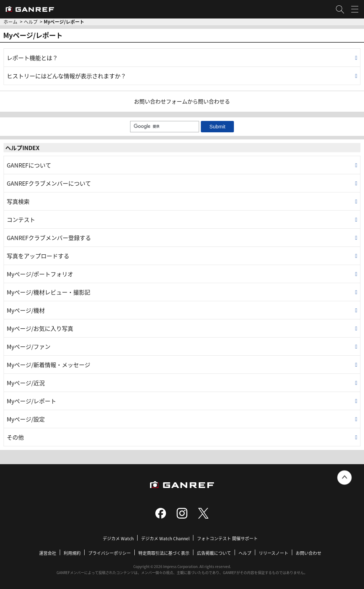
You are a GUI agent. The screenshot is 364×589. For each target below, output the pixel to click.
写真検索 (18, 201)
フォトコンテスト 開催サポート (227, 538)
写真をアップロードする (38, 256)
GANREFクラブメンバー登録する (49, 238)
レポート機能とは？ (32, 58)
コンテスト (21, 219)
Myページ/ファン (29, 346)
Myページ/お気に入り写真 (40, 328)
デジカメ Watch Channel (165, 538)
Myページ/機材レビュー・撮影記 (49, 292)
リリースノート (274, 553)
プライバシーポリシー (109, 553)
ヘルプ (31, 22)
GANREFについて (29, 165)
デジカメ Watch (118, 538)
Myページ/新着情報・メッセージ (49, 365)
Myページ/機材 (26, 310)
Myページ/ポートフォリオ (40, 274)
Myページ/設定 (26, 419)
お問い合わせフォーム (161, 101)
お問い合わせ (309, 553)
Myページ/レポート (31, 401)
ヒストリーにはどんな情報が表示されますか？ (66, 76)
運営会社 (48, 553)
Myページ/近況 (26, 383)
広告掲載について (214, 553)
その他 (15, 437)
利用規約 (72, 553)
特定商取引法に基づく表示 (164, 553)
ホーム (10, 22)
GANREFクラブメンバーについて (49, 183)
